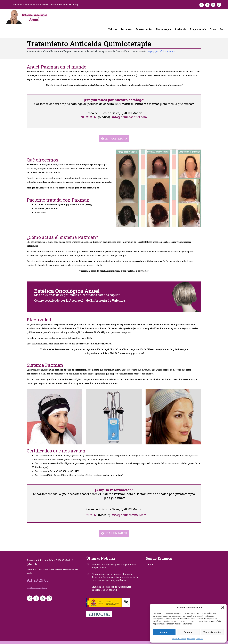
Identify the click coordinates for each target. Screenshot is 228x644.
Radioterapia (164, 29)
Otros (213, 29)
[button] (222, 608)
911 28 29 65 (65, 5)
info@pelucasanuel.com (129, 117)
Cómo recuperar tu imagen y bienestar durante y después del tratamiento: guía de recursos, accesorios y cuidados (115, 577)
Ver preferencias (212, 632)
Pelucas (113, 29)
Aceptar (164, 632)
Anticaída (180, 29)
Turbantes (127, 29)
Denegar (188, 632)
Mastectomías (144, 29)
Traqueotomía (198, 29)
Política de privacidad (195, 639)
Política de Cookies (179, 639)
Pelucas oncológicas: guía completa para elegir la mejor (114, 566)
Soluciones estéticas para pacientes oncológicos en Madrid (111, 588)
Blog (76, 5)
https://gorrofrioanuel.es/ (161, 51)
